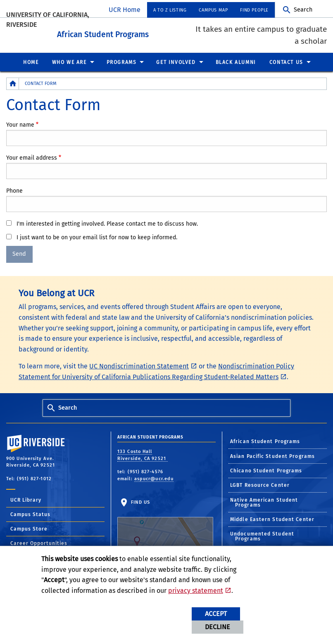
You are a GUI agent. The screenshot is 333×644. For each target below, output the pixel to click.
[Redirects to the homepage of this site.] (13, 83)
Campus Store (29, 528)
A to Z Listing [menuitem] (170, 10)
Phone (14, 190)
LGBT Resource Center (260, 484)
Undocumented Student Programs (262, 535)
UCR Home (125, 10)
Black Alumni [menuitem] (236, 61)
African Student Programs (133, 32)
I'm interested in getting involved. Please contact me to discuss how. (107, 223)
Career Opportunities (39, 543)
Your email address (32, 157)
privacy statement (196, 591)
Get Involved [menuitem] (176, 61)
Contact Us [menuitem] (286, 61)
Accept (216, 614)
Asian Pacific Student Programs (272, 455)
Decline (218, 627)
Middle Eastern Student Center (272, 518)
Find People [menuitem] (254, 10)
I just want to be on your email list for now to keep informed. (97, 236)
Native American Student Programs (264, 501)
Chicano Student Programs (266, 469)
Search (303, 10)
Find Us (165, 524)
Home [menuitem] (31, 61)
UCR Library (26, 499)
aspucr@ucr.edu (154, 478)
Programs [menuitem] (122, 61)
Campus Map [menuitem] (213, 10)
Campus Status (30, 514)
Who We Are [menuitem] (69, 61)
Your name (20, 124)
